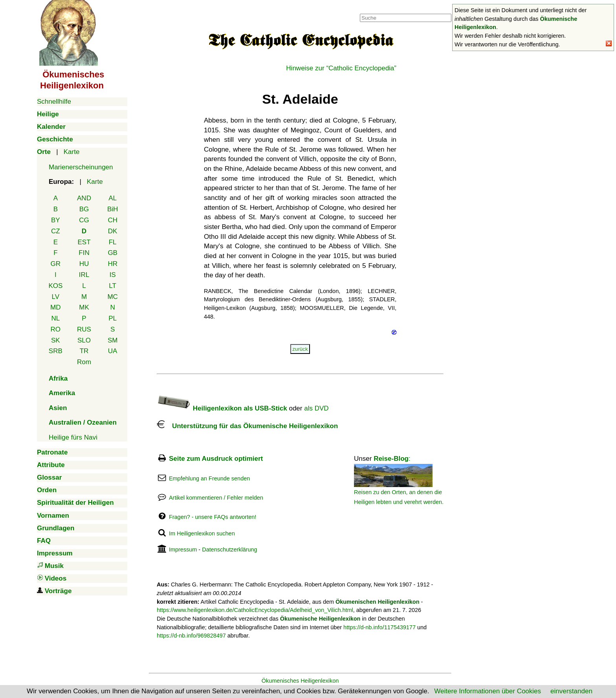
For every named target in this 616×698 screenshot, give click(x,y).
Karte (72, 152)
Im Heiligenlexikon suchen (202, 533)
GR (56, 264)
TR (84, 351)
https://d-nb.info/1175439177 (379, 627)
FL (113, 242)
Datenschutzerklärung (229, 550)
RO (56, 329)
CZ (56, 231)
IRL (84, 275)
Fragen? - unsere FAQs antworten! (213, 517)
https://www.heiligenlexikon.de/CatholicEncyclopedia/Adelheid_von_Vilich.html (255, 610)
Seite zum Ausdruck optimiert (216, 459)
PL (113, 318)
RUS (84, 329)
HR (113, 264)
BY (56, 220)
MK (84, 307)
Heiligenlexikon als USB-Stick (222, 408)
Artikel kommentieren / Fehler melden (216, 498)
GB (113, 253)
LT (113, 286)
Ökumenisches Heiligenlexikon (300, 681)
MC (112, 297)
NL (55, 318)
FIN (84, 253)
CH (113, 220)
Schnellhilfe (54, 102)
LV (56, 297)
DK (113, 231)
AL (113, 198)
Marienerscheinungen (81, 167)
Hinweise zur (341, 68)
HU (84, 264)
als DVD (316, 408)
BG (84, 209)
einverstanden (571, 691)
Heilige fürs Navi (73, 437)
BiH (113, 209)
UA (113, 351)
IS (113, 275)
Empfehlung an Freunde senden (209, 478)
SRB (56, 351)
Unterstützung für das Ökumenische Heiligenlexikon (247, 426)
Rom (84, 362)
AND (84, 198)
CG (84, 220)
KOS (55, 286)
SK (56, 340)
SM (113, 340)
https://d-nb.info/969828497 (191, 636)
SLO (84, 340)
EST (84, 242)
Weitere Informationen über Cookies (488, 691)
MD (55, 307)
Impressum (183, 550)
